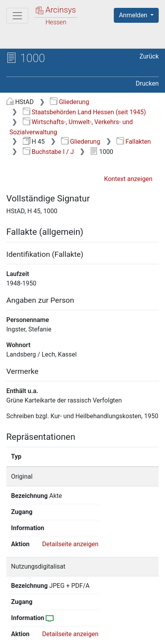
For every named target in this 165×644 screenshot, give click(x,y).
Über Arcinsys (46, 625)
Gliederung (70, 102)
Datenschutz (104, 625)
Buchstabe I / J (48, 152)
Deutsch (47, 610)
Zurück (149, 56)
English (18, 610)
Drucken (147, 83)
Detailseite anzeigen (70, 512)
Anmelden (134, 15)
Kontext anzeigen (128, 179)
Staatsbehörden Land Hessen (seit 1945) (84, 112)
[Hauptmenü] (17, 16)
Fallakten (134, 142)
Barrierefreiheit (47, 633)
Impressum (106, 633)
